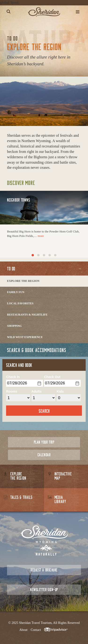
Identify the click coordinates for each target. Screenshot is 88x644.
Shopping (14, 326)
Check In (13, 377)
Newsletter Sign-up (44, 590)
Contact (36, 630)
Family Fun (16, 292)
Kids (60, 391)
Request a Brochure (44, 570)
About (23, 630)
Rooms (12, 391)
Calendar (44, 455)
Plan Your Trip (44, 442)
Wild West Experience (25, 337)
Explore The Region (23, 281)
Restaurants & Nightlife (27, 315)
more (41, 236)
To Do (11, 269)
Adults (37, 391)
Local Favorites (20, 303)
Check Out (52, 377)
